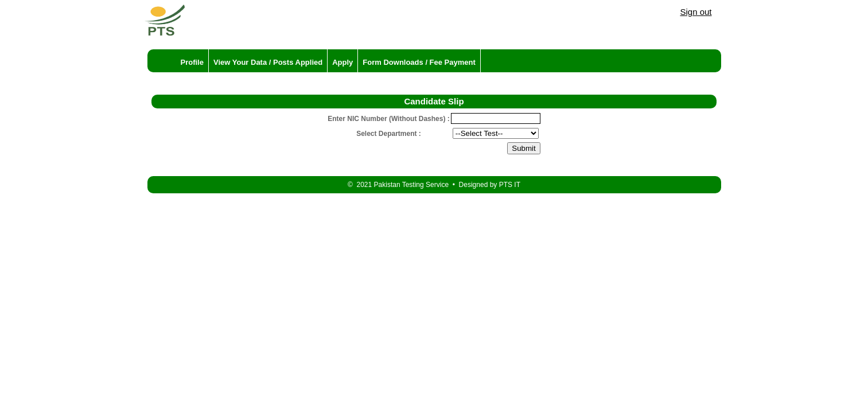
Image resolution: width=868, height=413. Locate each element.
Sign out (696, 12)
